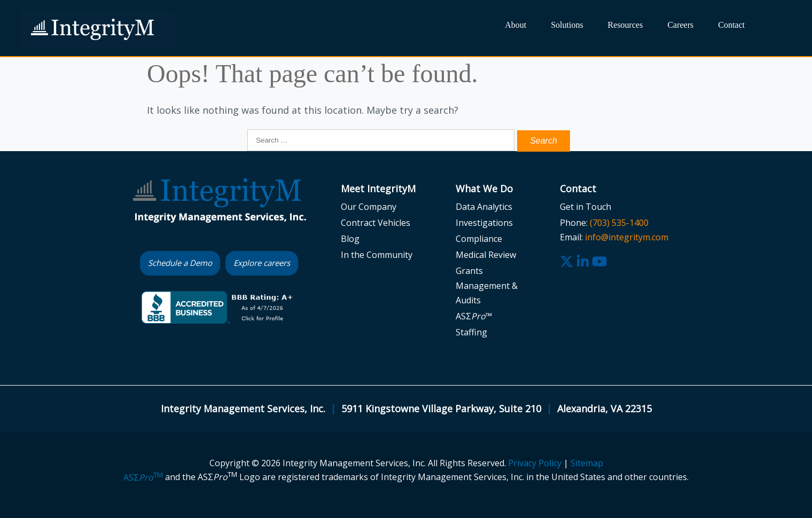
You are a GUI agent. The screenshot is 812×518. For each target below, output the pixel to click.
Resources (626, 25)
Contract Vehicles (376, 223)
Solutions (567, 25)
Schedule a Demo (180, 263)
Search (770, 30)
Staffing (471, 332)
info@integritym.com (627, 237)
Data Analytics (484, 207)
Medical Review (486, 255)
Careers (680, 25)
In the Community (377, 255)
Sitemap (587, 463)
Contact (731, 25)
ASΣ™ (474, 316)
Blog (350, 239)
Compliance (479, 239)
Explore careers (262, 263)
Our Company (369, 207)
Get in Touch (585, 207)
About (516, 25)
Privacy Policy (535, 463)
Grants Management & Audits (487, 285)
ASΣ (143, 477)
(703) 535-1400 (619, 223)
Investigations (484, 223)
